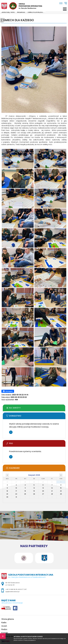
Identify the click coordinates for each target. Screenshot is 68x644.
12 (34, 488)
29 (61, 494)
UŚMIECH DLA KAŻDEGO (18, 20)
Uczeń (4, 626)
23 (7, 494)
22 (61, 491)
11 (25, 488)
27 (43, 494)
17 (16, 491)
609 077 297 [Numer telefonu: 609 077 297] (22, 589)
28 (52, 494)
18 (25, 491)
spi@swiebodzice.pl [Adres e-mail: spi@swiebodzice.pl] (12, 592)
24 (16, 494)
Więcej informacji (11, 432)
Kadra (4, 622)
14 (52, 488)
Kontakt (5, 633)
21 (52, 491)
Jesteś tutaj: (6, 12)
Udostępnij (8, 391)
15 (61, 488)
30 (7, 497)
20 (43, 491)
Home (13, 12)
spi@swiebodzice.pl (61, 3)
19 (34, 491)
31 (16, 497)
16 (7, 491)
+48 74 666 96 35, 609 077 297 (66, 3)
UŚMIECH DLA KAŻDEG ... (35, 12)
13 (43, 488)
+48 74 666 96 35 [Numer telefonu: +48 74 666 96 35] (11, 589)
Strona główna (8, 619)
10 (16, 488)
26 (34, 494)
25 (25, 494)
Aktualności (20, 12)
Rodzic (4, 629)
